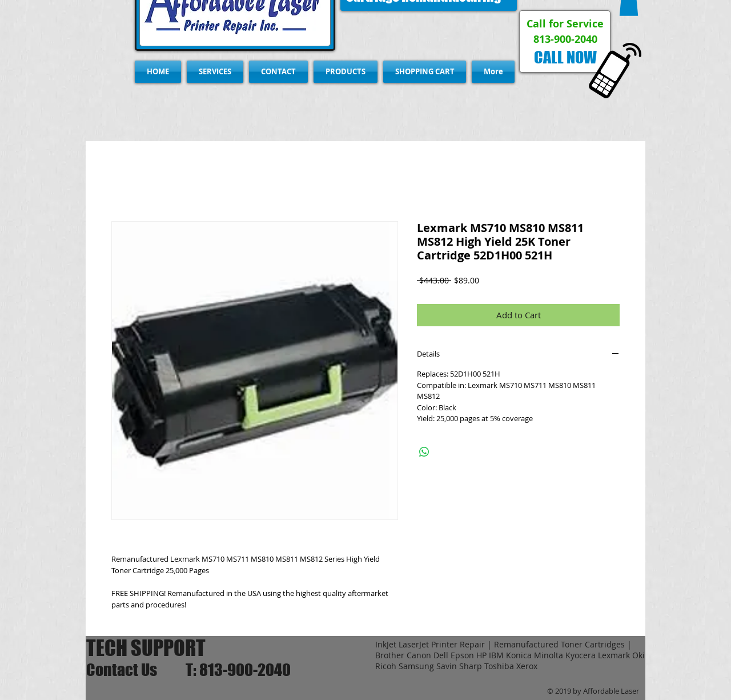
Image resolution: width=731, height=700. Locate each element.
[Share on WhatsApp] (424, 452)
